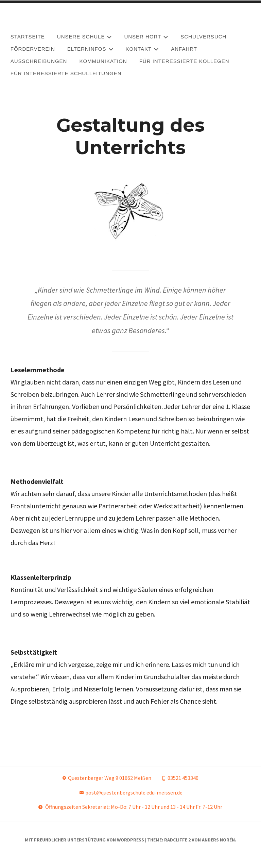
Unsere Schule (85, 37)
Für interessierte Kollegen (184, 61)
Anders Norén (218, 850)
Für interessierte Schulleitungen (66, 73)
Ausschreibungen (39, 61)
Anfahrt (184, 49)
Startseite (28, 37)
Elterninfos (90, 49)
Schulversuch (203, 37)
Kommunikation (103, 61)
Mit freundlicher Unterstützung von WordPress (84, 850)
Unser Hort (146, 37)
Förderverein (33, 49)
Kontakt (142, 49)
